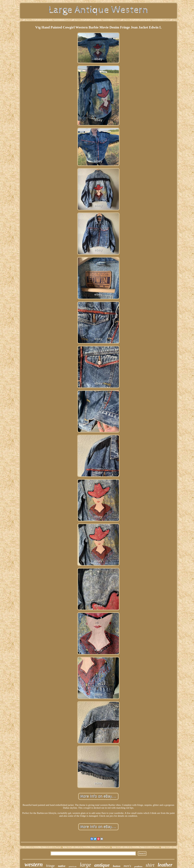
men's (127, 866)
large (85, 865)
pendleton (138, 867)
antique (102, 865)
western (34, 864)
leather (165, 865)
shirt (150, 865)
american (73, 866)
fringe (50, 866)
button (117, 866)
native (62, 866)
